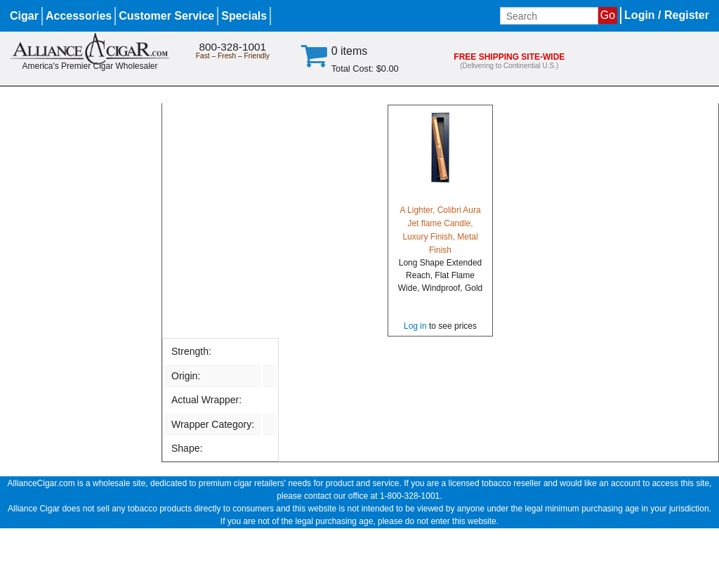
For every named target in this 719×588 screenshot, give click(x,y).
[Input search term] (549, 16)
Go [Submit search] (608, 15)
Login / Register (667, 15)
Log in (415, 326)
